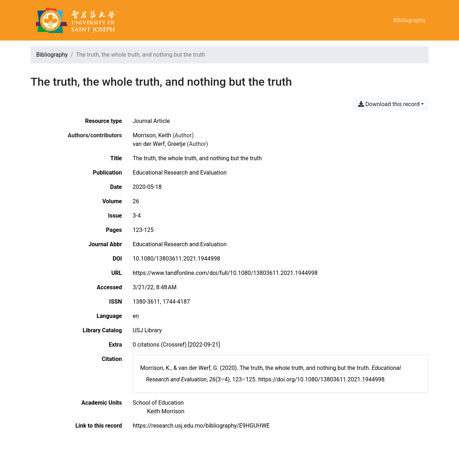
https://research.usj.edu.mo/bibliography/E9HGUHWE (201, 426)
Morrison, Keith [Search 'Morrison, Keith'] (152, 135)
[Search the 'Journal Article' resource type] (151, 121)
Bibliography (410, 20)
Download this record (389, 104)
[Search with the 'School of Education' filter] (158, 403)
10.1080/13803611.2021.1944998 (176, 259)
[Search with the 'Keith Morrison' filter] (166, 411)
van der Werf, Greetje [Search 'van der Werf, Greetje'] (159, 144)
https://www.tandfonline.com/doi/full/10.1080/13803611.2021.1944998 (225, 273)
